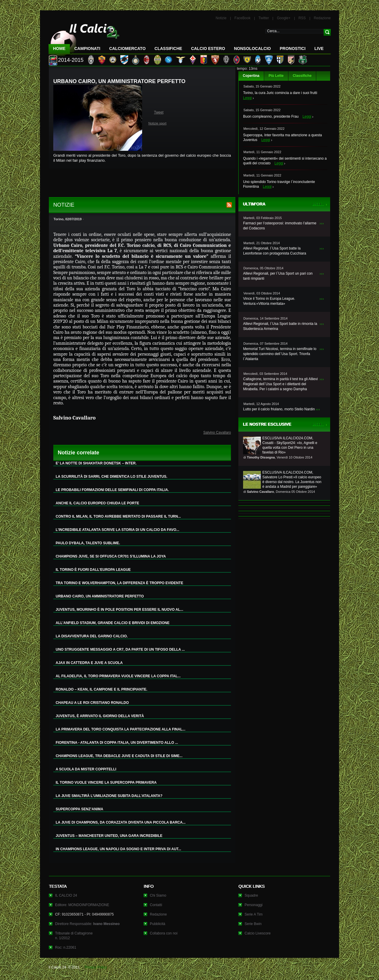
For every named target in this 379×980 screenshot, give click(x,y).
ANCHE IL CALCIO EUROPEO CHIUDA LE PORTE (97, 503)
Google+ (284, 18)
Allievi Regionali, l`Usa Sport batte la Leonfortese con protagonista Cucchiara (275, 251)
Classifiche (302, 76)
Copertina (251, 76)
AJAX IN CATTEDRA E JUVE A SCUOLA (89, 663)
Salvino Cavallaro (217, 433)
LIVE (319, 48)
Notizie (221, 18)
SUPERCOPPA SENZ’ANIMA (80, 809)
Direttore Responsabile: (87, 924)
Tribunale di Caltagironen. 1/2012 (74, 936)
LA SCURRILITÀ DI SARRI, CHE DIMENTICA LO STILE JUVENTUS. (111, 477)
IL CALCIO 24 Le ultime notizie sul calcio (84, 37)
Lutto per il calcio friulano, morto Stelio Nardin (279, 409)
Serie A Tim (254, 914)
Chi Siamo (158, 895)
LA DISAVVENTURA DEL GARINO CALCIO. (92, 636)
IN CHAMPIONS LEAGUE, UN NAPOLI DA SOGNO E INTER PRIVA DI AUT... (118, 849)
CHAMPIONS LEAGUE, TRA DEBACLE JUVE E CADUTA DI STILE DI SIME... (119, 756)
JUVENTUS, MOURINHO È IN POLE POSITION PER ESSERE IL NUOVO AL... (119, 610)
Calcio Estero (208, 48)
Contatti (156, 905)
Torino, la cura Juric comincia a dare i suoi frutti (280, 93)
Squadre (251, 895)
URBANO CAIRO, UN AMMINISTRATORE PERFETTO (100, 596)
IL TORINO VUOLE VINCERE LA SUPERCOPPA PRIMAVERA (106, 783)
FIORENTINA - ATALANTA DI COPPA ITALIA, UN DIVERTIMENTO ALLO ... (117, 743)
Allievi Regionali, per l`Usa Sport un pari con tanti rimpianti (278, 276)
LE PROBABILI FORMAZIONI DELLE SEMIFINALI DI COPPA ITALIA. (112, 490)
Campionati (87, 48)
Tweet (159, 112)
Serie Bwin (253, 924)
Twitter (264, 18)
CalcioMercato (127, 48)
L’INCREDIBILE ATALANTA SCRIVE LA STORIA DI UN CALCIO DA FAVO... (117, 530)
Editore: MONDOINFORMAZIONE (82, 905)
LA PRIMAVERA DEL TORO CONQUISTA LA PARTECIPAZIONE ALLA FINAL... (121, 729)
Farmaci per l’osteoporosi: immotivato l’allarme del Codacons (280, 226)
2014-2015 (71, 60)
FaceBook (243, 18)
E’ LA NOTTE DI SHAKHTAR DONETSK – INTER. (96, 463)
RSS (302, 18)
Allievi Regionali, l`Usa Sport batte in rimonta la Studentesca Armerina (280, 326)
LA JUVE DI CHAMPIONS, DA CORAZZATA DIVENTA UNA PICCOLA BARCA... (121, 822)
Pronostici (293, 48)
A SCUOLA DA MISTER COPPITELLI (86, 769)
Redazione (322, 18)
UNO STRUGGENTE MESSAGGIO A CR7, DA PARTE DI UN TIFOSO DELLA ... (120, 649)
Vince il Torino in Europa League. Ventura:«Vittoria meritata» (269, 301)
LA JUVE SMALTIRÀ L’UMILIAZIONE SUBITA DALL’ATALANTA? (109, 796)
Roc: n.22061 (66, 947)
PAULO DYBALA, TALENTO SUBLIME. (88, 543)
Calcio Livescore (258, 933)
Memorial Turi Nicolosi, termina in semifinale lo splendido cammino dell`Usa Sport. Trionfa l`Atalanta (280, 354)
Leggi (247, 98)
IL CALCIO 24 (66, 895)
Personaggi (254, 905)
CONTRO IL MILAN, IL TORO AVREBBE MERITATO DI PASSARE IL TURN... (118, 516)
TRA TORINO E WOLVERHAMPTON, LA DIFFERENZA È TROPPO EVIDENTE (119, 583)
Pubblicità (158, 924)
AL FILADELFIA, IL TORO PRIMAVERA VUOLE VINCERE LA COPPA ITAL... (118, 676)
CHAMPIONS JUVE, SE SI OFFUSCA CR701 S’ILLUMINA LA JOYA (111, 556)
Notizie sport (157, 123)
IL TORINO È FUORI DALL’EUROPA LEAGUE (93, 570)
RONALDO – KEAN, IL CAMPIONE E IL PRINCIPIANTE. (102, 689)
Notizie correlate (78, 453)
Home (59, 48)
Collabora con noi (164, 933)
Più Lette (276, 76)
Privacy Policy (96, 967)
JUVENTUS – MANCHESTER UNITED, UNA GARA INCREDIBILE (109, 836)
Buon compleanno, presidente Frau (271, 116)
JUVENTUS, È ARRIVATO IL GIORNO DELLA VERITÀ (100, 716)
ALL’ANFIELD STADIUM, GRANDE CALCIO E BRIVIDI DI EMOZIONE (113, 623)
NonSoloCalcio (252, 48)
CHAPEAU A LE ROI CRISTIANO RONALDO (92, 703)
